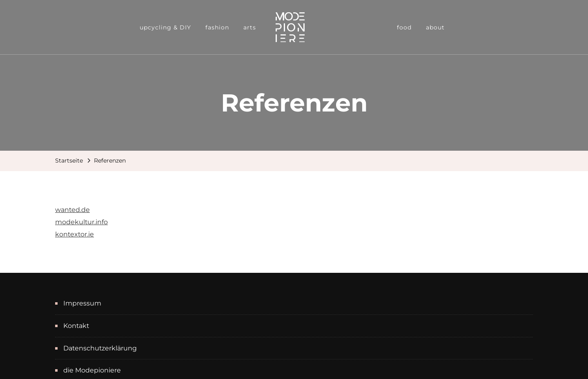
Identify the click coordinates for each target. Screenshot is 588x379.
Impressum (82, 303)
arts (250, 27)
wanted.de (72, 210)
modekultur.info (81, 222)
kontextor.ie (75, 234)
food (404, 27)
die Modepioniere (92, 370)
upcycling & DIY (165, 27)
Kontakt (76, 326)
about (435, 27)
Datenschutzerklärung (100, 348)
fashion (217, 27)
